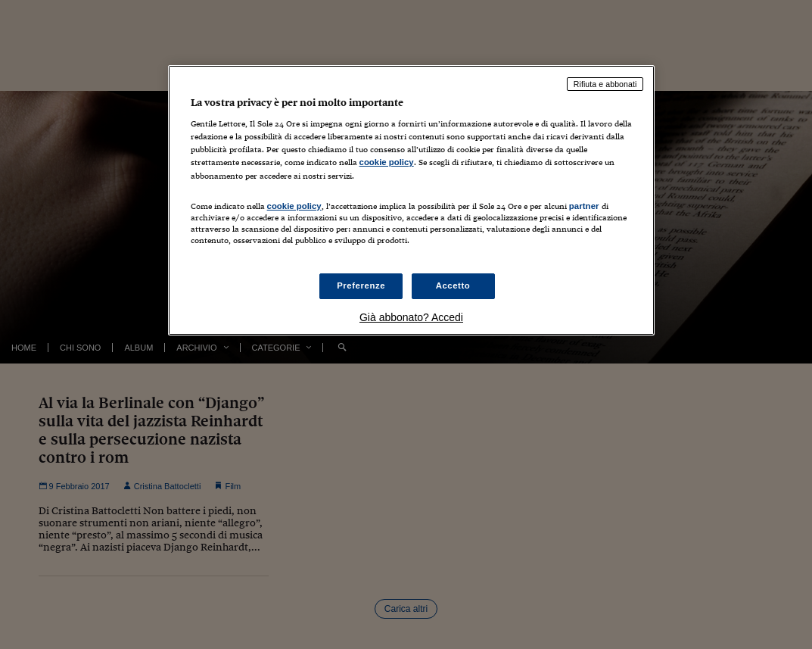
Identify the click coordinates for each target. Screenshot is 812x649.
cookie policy (387, 162)
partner (584, 206)
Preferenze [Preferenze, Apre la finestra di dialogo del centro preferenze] (361, 285)
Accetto (453, 285)
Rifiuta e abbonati (605, 84)
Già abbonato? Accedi (411, 317)
